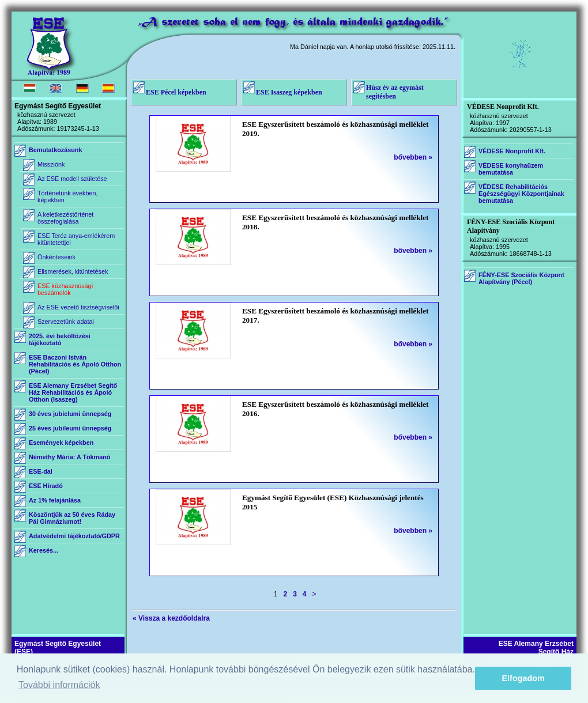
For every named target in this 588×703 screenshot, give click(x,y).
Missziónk (51, 164)
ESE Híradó (46, 486)
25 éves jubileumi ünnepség (70, 428)
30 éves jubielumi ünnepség (70, 414)
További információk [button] (59, 685)
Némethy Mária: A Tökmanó (69, 457)
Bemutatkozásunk (55, 150)
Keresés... (44, 550)
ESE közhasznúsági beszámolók (65, 289)
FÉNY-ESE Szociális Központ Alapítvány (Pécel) (521, 278)
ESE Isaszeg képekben (289, 92)
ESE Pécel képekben (176, 92)
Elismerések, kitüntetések (73, 271)
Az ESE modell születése (72, 179)
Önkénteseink (56, 257)
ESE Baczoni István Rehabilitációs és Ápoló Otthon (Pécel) (75, 364)
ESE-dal (41, 471)
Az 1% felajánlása (55, 500)
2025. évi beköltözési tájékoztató (60, 339)
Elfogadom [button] (523, 678)
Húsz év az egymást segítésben (395, 92)
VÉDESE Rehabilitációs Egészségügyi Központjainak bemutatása (521, 194)
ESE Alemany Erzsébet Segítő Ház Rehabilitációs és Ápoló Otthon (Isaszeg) (73, 392)
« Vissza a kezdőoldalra (171, 618)
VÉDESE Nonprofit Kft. (512, 151)
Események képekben (61, 443)
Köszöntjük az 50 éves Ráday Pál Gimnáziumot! (72, 518)
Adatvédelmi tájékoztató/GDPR (74, 536)
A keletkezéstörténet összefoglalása (65, 218)
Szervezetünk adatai (66, 322)
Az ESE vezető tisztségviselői (78, 307)
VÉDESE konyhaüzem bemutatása (511, 169)
